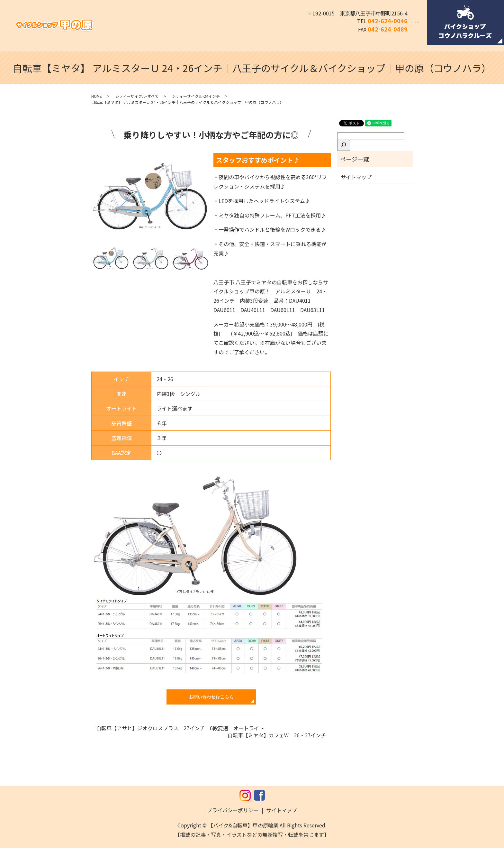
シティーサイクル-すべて (137, 96)
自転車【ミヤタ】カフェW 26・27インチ (277, 735)
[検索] (344, 145)
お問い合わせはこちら (211, 697)
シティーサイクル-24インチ (196, 96)
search (421, 27)
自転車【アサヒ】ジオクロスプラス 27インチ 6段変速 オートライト (183, 728)
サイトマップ (356, 177)
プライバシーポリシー (233, 810)
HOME (97, 96)
